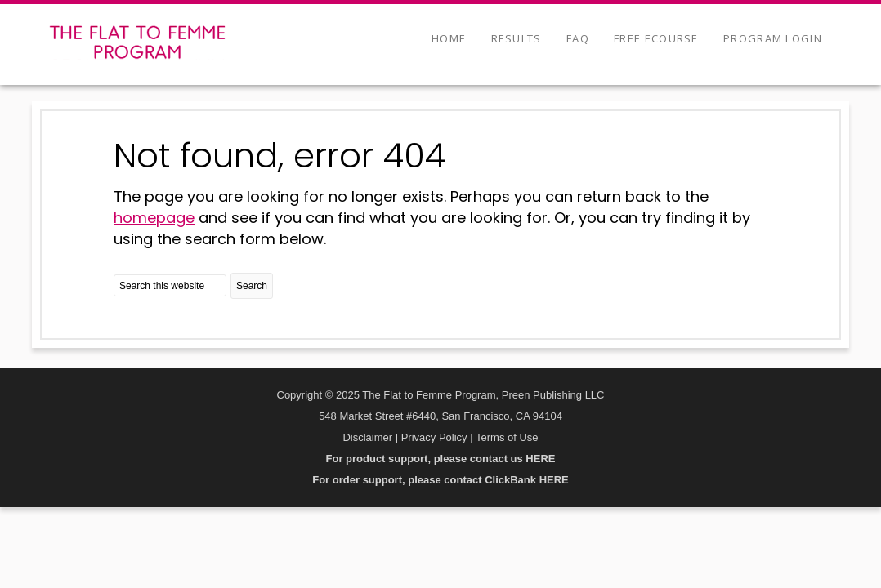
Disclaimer (367, 437)
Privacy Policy (434, 437)
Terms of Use (507, 437)
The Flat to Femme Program (137, 42)
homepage (154, 218)
